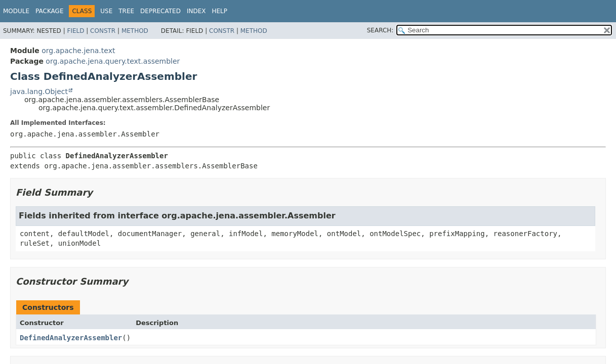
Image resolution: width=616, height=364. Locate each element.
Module (16, 11)
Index (196, 11)
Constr (103, 31)
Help (219, 11)
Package (49, 11)
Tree (126, 11)
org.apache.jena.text (78, 51)
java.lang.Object (39, 92)
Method (135, 31)
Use (106, 11)
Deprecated (160, 11)
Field (75, 31)
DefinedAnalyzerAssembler (71, 338)
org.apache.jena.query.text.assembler (113, 61)
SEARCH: (380, 30)
